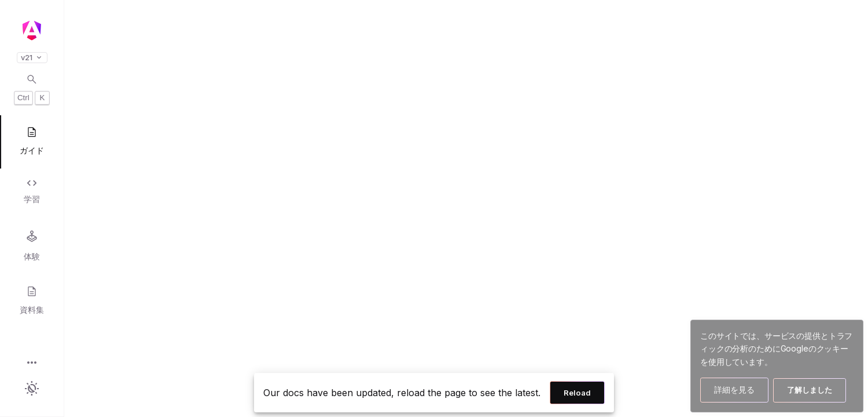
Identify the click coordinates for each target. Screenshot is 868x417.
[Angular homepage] (32, 31)
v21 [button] (32, 58)
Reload (577, 393)
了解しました (810, 390)
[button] (32, 363)
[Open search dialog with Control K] (32, 89)
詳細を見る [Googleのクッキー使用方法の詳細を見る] (734, 389)
